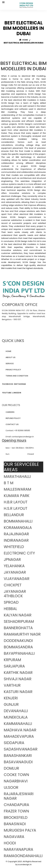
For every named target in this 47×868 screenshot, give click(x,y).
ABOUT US (11, 357)
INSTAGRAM (20, 384)
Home (24, 40)
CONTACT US (12, 424)
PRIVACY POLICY (13, 370)
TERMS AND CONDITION (17, 376)
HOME (8, 351)
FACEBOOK (8, 384)
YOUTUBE (7, 393)
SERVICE (10, 363)
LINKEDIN (17, 393)
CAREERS (10, 412)
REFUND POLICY (13, 418)
